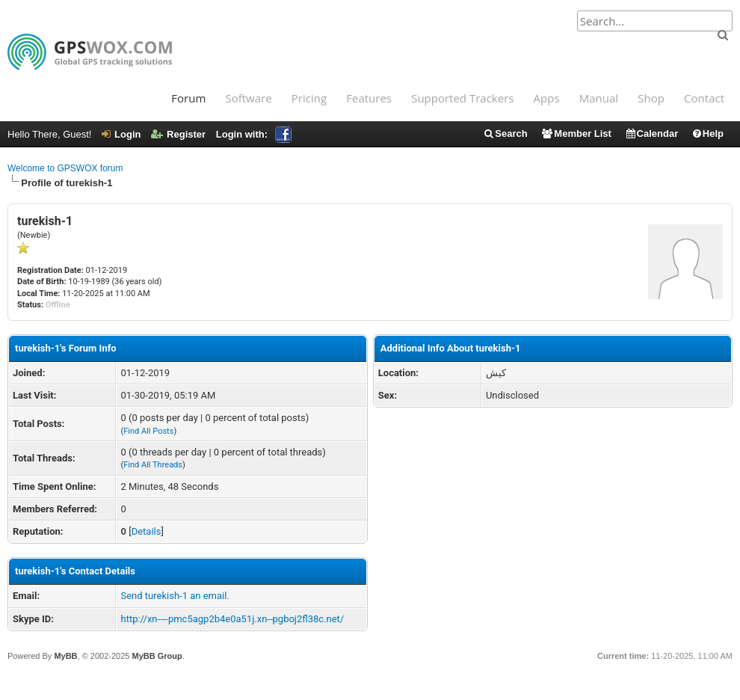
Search (505, 133)
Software (248, 98)
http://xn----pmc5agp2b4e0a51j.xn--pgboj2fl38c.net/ (232, 619)
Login (121, 134)
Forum (188, 98)
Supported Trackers (462, 98)
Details (147, 531)
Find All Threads (153, 465)
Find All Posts (148, 431)
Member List (576, 133)
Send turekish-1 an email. (175, 596)
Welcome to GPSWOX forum (65, 168)
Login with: (254, 134)
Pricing (309, 98)
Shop (651, 98)
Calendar (652, 133)
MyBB (65, 656)
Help (707, 133)
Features (369, 98)
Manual (599, 98)
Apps (547, 98)
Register (178, 134)
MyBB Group (157, 656)
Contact (704, 98)
